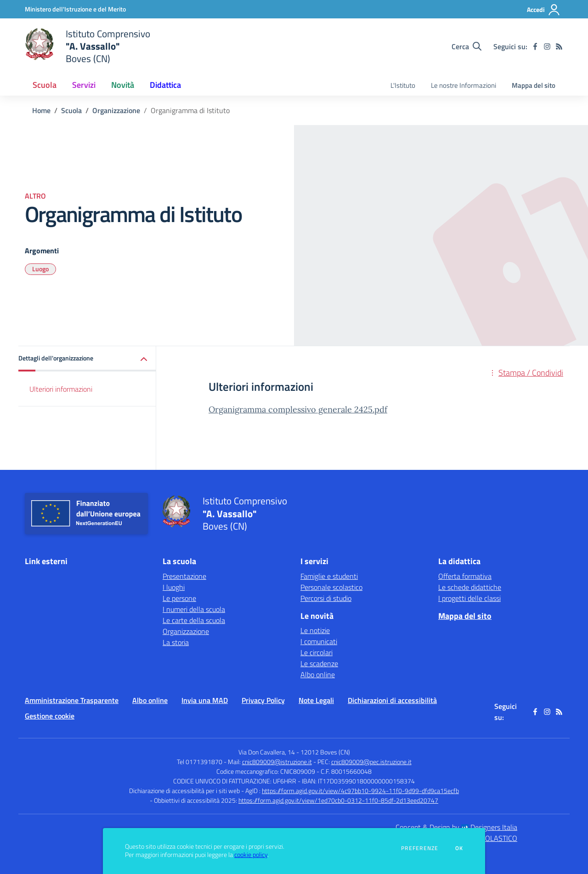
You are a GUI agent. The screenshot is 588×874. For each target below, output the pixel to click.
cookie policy (251, 855)
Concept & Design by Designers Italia (456, 827)
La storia (176, 642)
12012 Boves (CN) (325, 752)
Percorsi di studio (326, 598)
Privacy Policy (263, 700)
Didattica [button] (165, 85)
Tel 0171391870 (200, 762)
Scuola (71, 110)
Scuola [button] (45, 85)
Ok (459, 848)
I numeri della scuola (194, 609)
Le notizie (315, 630)
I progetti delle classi (469, 598)
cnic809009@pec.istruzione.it (371, 762)
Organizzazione (116, 110)
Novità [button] (123, 85)
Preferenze (420, 848)
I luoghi (174, 587)
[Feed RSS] (559, 46)
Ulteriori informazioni (61, 389)
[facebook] (535, 46)
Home (41, 110)
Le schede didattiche (470, 587)
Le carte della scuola (194, 620)
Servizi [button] (84, 85)
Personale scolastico (331, 587)
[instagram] (547, 46)
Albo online (318, 674)
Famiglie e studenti (329, 576)
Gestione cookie (50, 716)
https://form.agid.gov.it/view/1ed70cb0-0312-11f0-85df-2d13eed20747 (338, 800)
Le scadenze (319, 663)
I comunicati (319, 641)
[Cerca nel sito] (466, 46)
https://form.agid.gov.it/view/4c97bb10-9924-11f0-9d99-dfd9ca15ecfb (360, 791)
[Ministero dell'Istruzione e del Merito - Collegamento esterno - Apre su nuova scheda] (75, 9)
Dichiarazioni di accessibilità (392, 700)
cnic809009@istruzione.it (277, 762)
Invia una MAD (205, 700)
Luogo (40, 269)
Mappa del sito (534, 85)
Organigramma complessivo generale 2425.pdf (298, 409)
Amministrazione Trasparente (72, 700)
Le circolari (317, 652)
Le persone (179, 598)
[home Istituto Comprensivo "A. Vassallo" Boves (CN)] (88, 46)
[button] (87, 359)
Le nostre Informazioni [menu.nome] (464, 85)
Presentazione (184, 576)
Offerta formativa (465, 576)
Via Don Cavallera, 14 (267, 752)
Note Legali (316, 700)
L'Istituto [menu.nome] (403, 85)
